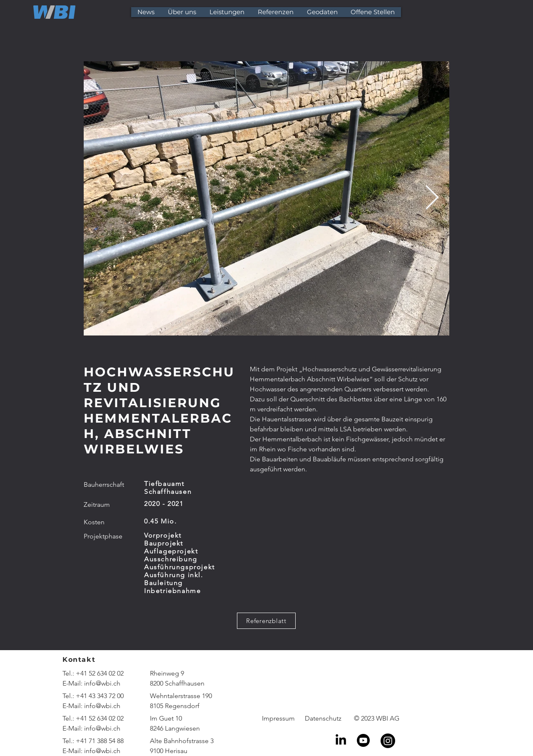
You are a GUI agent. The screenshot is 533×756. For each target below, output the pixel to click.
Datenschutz (323, 718)
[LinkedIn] (341, 740)
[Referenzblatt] (266, 621)
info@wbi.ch (102, 683)
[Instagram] (388, 741)
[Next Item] (432, 199)
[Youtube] (363, 740)
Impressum (278, 718)
